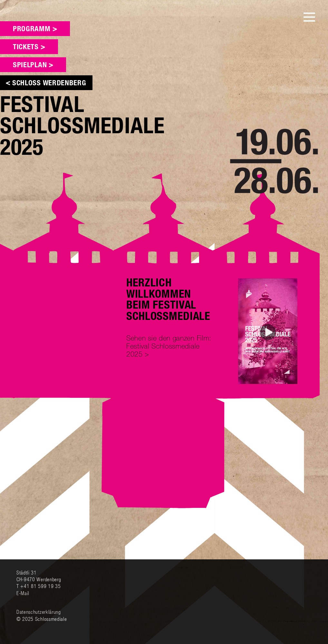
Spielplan (30, 65)
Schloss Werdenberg (49, 84)
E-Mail (23, 593)
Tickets (26, 47)
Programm (32, 29)
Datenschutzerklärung (39, 612)
